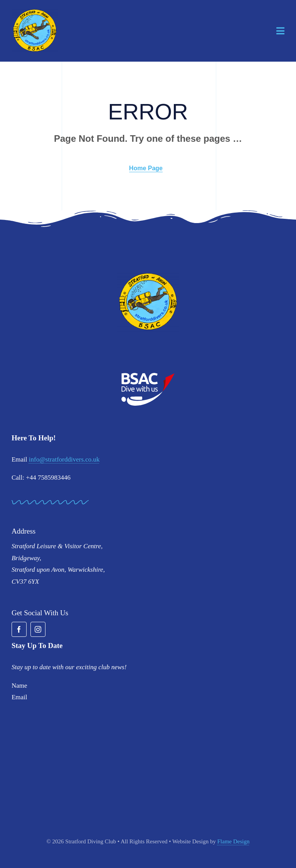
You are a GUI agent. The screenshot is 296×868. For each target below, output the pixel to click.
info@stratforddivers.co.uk (64, 459)
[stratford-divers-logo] (35, 12)
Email (19, 697)
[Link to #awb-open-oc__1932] (280, 31)
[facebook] (19, 629)
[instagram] (38, 629)
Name (19, 686)
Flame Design (234, 841)
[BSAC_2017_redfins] (148, 376)
